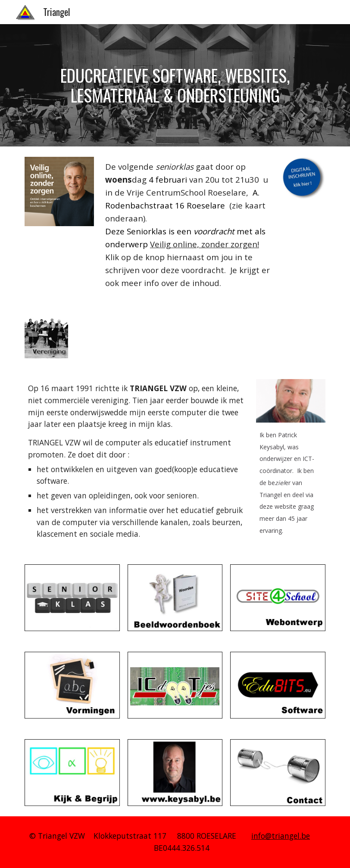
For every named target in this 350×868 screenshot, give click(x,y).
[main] (175, 85)
